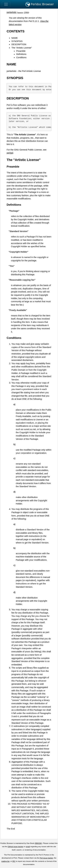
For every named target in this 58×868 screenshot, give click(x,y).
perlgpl (10, 153)
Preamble (21, 51)
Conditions (21, 57)
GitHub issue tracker (15, 847)
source (20, 12)
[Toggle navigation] (6, 4)
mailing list (5, 861)
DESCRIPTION (19, 44)
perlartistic (12, 12)
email (28, 847)
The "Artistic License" (22, 48)
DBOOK (38, 843)
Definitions (21, 54)
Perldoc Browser (40, 4)
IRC (14, 861)
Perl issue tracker (46, 858)
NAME (15, 38)
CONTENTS (16, 31)
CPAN (26, 12)
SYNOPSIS (17, 41)
